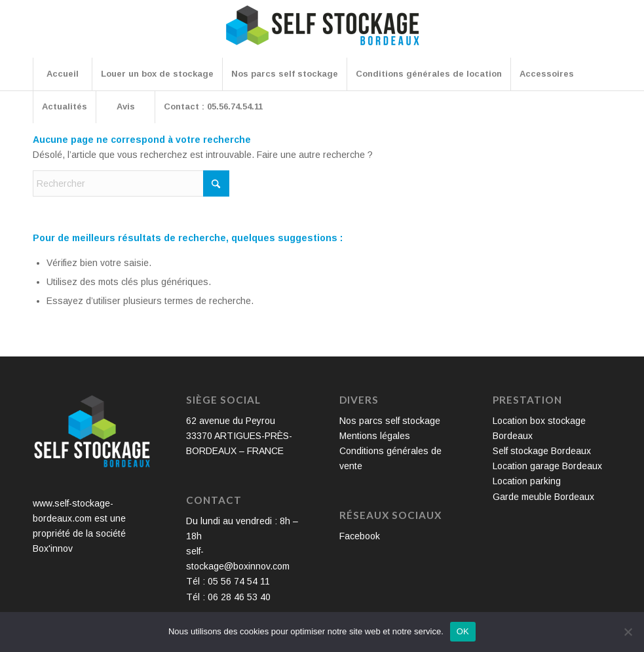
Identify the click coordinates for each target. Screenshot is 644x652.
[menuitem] (62, 74)
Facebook (360, 536)
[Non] (628, 632)
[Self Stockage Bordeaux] (322, 34)
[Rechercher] (131, 183)
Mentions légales (375, 436)
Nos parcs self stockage (390, 421)
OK (463, 631)
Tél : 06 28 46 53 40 (228, 597)
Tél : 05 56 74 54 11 (228, 581)
